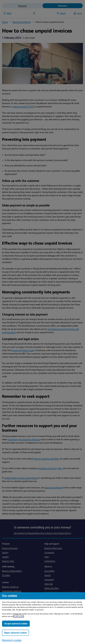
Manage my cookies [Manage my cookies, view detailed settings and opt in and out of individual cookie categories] (12, 640)
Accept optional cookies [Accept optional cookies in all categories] (16, 624)
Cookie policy (19, 616)
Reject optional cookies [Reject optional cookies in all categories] (15, 633)
